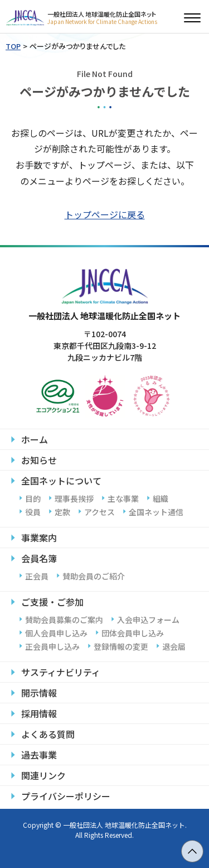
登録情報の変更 (121, 646)
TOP (13, 46)
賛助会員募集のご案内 (64, 620)
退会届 (174, 646)
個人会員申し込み (56, 633)
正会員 (37, 576)
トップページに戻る (105, 214)
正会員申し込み (52, 646)
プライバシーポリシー (66, 796)
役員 (33, 512)
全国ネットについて (61, 481)
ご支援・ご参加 (52, 602)
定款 (62, 512)
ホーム (35, 439)
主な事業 (123, 498)
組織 (161, 498)
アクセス (99, 512)
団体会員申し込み (133, 633)
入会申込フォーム (148, 620)
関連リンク (43, 775)
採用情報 (39, 713)
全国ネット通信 (156, 512)
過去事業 (39, 755)
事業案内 (39, 538)
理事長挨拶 (74, 498)
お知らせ (39, 460)
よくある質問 (48, 734)
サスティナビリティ (61, 672)
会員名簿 (39, 558)
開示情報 (39, 693)
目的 (33, 498)
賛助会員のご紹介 (94, 576)
